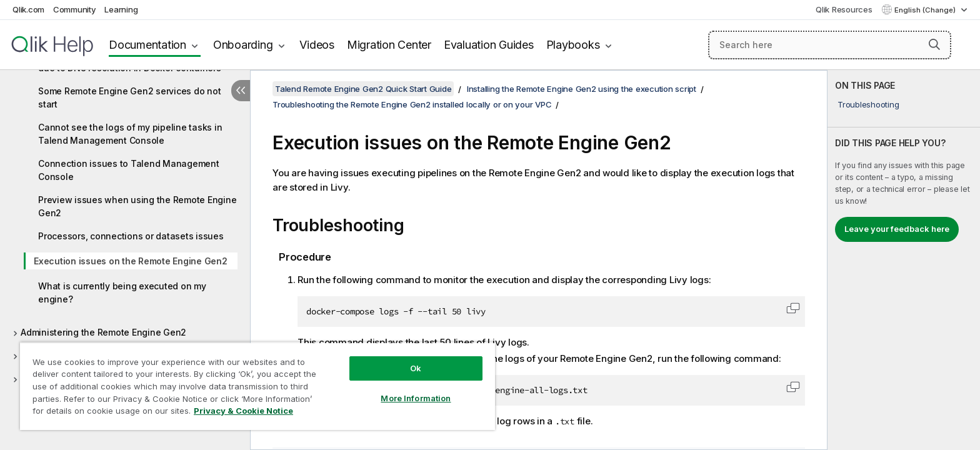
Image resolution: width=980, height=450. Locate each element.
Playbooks (573, 45)
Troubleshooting (868, 104)
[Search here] (830, 45)
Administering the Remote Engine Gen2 (103, 332)
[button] (934, 44)
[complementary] (904, 260)
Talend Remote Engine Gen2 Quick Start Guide (363, 89)
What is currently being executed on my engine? (122, 292)
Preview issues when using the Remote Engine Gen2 (137, 206)
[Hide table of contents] (241, 91)
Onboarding (243, 45)
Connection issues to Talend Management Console (129, 170)
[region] (257, 386)
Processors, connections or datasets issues (131, 236)
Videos (317, 45)
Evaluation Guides (489, 45)
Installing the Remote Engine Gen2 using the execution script (582, 89)
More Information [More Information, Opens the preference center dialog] (416, 398)
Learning (121, 9)
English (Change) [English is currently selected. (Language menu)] (926, 10)
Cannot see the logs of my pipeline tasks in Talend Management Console (130, 134)
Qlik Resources (844, 9)
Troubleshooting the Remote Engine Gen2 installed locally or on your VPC (412, 104)
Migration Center (389, 45)
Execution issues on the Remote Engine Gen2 (131, 261)
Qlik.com (28, 9)
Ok (416, 368)
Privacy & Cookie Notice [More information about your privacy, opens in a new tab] (243, 411)
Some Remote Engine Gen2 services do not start (129, 97)
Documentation (147, 45)
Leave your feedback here (897, 229)
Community (75, 9)
